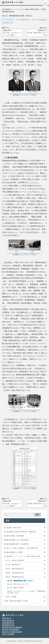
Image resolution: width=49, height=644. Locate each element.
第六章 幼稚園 (11, 597)
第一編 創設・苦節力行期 (12, 528)
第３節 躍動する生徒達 (16, 588)
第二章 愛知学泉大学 (13, 565)
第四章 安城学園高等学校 (15, 573)
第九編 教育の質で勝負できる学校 (16, 601)
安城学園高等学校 (8, 623)
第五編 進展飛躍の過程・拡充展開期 (16, 544)
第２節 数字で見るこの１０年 (18, 584)
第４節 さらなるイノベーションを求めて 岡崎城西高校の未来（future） (26, 592)
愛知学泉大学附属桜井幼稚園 (12, 632)
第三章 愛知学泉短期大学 (15, 569)
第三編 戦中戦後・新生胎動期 (14, 536)
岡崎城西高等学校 (8, 625)
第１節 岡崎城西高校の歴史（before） (21, 581)
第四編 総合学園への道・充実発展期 (16, 540)
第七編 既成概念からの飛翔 (13, 552)
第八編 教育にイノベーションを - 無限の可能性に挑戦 (20, 9)
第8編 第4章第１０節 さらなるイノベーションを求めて (12, 33)
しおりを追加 (8, 20)
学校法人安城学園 (8, 634)
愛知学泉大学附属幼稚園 (10, 630)
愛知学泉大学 (7, 618)
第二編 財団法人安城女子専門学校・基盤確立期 (20, 532)
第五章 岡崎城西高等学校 (15, 577)
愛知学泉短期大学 (8, 621)
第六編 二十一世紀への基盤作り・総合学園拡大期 (21, 548)
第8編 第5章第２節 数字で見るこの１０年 (37, 33)
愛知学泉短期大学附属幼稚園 (12, 627)
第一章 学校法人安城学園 (15, 560)
